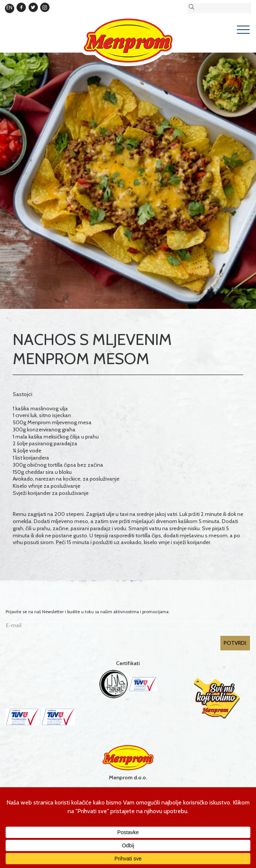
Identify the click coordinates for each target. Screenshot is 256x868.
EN (9, 8)
